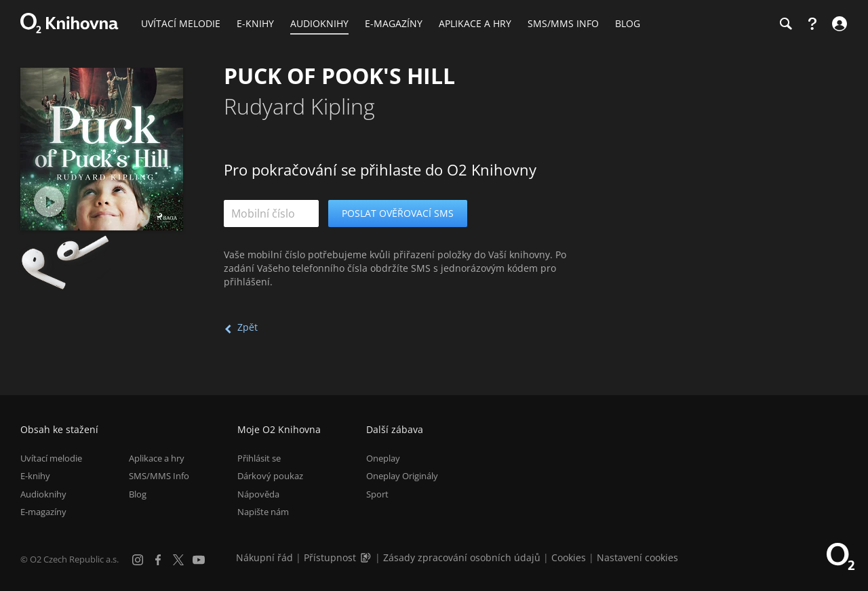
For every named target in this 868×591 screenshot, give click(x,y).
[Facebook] (158, 560)
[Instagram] (138, 560)
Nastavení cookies (637, 557)
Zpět (248, 327)
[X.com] (178, 560)
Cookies (569, 557)
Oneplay (383, 458)
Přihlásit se (259, 458)
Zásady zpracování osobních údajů (462, 557)
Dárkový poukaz (270, 476)
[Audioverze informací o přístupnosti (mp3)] (367, 557)
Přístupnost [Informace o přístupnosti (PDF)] (330, 557)
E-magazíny (43, 512)
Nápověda (258, 494)
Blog (138, 494)
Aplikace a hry (157, 458)
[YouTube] (199, 560)
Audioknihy (43, 494)
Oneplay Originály (402, 476)
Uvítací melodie (51, 458)
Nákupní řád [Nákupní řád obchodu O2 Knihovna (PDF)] (264, 557)
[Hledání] (785, 24)
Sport (377, 494)
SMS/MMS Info (159, 476)
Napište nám (263, 512)
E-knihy (35, 476)
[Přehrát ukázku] (49, 202)
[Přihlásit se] (838, 24)
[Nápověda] (812, 24)
